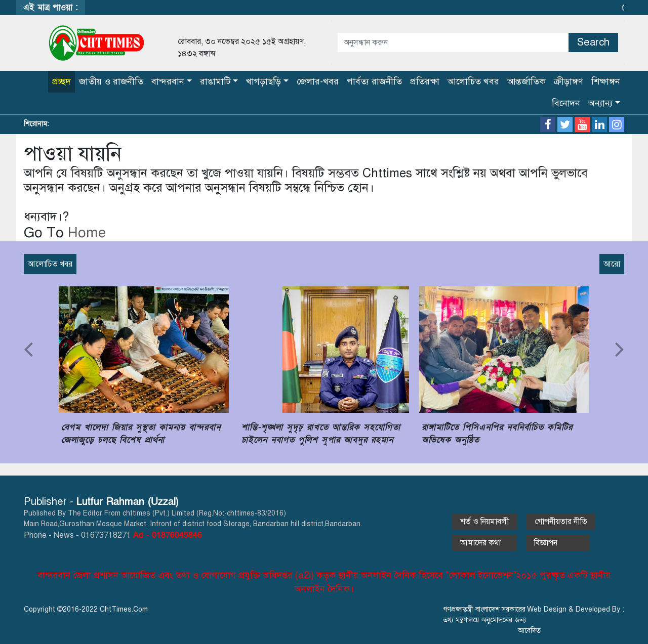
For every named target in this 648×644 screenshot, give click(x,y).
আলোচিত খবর (473, 81)
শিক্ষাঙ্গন (606, 81)
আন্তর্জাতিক (526, 81)
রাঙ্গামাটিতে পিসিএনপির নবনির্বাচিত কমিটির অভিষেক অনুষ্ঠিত (497, 434)
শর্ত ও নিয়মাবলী (485, 522)
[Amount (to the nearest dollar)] (453, 42)
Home (85, 232)
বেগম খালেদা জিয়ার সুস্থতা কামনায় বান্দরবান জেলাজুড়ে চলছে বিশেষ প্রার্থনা (141, 434)
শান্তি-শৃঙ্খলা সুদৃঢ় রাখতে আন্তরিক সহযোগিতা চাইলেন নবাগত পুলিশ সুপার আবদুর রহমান (321, 434)
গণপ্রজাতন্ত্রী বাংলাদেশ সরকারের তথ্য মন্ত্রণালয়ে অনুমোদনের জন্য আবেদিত (492, 620)
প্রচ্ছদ (62, 81)
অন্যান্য (600, 103)
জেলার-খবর (318, 81)
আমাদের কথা (484, 543)
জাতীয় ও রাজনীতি (111, 81)
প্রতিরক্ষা (425, 81)
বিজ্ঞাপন (558, 543)
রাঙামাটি (215, 81)
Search (593, 42)
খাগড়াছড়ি (264, 81)
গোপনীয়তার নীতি (561, 522)
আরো (612, 264)
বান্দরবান (168, 81)
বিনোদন (566, 103)
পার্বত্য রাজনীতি (374, 81)
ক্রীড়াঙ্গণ (569, 81)
